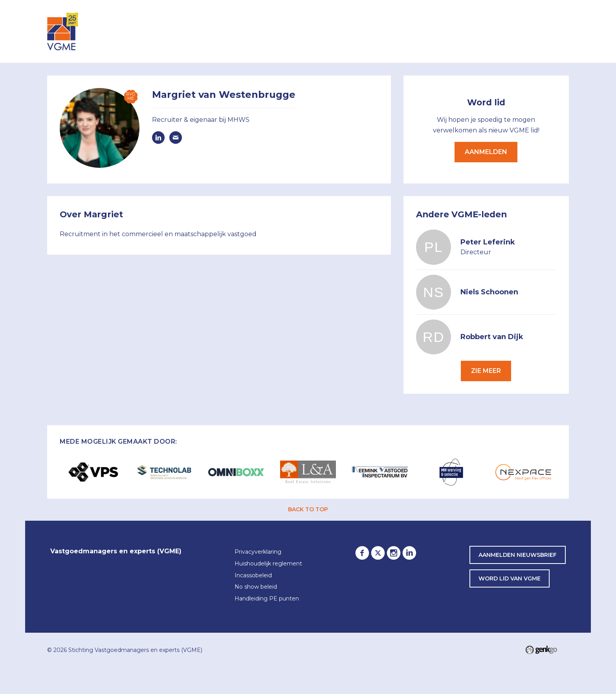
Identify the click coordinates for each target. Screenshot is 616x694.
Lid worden (416, 31)
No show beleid (256, 587)
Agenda (290, 31)
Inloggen (248, 31)
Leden (324, 31)
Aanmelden (486, 152)
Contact (547, 31)
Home (217, 31)
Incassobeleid (253, 576)
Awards (506, 31)
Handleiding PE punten (267, 599)
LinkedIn (409, 553)
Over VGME (364, 31)
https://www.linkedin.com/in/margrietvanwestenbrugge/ (158, 138)
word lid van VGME (510, 578)
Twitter (378, 553)
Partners (465, 31)
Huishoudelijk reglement (268, 564)
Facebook (362, 553)
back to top (308, 509)
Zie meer (486, 371)
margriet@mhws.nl (176, 138)
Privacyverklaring (258, 552)
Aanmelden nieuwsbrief (518, 555)
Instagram (394, 553)
